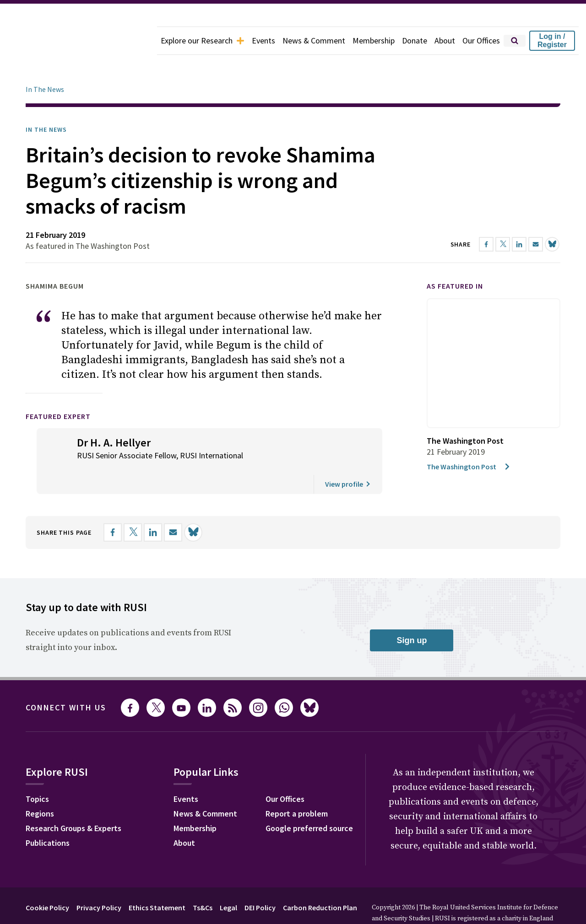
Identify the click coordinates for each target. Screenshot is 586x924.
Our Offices (481, 40)
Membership (374, 40)
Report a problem (297, 788)
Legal (228, 882)
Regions (40, 788)
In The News (45, 64)
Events (263, 40)
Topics (37, 773)
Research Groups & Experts (73, 803)
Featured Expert (58, 391)
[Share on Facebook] (113, 507)
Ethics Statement (157, 882)
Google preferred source (309, 803)
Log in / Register (552, 40)
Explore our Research (203, 40)
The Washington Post (469, 441)
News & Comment (314, 40)
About (445, 40)
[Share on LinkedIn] (153, 507)
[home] (79, 41)
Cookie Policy (47, 882)
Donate (415, 40)
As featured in (455, 260)
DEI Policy (260, 882)
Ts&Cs (203, 882)
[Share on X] (133, 507)
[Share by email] (173, 507)
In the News (46, 104)
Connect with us (66, 682)
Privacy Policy (99, 882)
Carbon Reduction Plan (320, 882)
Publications (48, 817)
